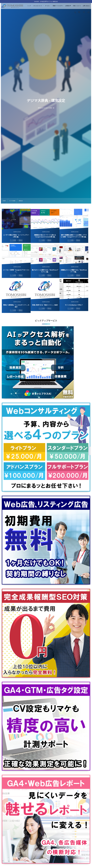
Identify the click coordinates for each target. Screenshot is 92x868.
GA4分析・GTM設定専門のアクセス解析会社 (46, 1)
